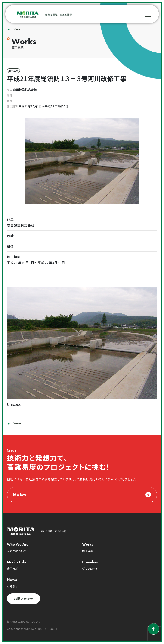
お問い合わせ (23, 599)
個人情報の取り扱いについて (24, 622)
